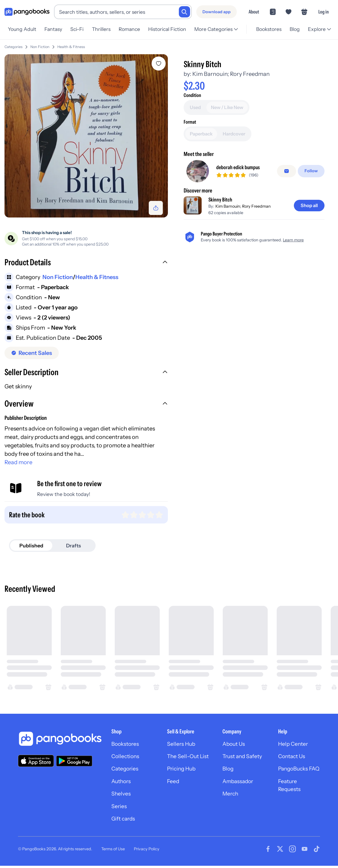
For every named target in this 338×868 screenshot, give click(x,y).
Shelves (121, 797)
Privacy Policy (147, 853)
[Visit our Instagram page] (292, 853)
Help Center (294, 745)
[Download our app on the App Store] (36, 762)
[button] (87, 264)
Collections (126, 758)
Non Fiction (40, 47)
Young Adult (22, 29)
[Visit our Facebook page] (268, 853)
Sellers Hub (182, 745)
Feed (173, 793)
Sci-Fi (79, 29)
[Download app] (217, 12)
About (254, 12)
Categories (13, 47)
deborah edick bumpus (240, 168)
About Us (235, 745)
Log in (324, 12)
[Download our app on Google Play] (74, 762)
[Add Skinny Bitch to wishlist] (160, 64)
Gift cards (124, 823)
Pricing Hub (182, 780)
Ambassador (239, 793)
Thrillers (104, 29)
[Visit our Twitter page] (280, 853)
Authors (122, 784)
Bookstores (267, 29)
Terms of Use (113, 853)
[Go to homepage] (27, 12)
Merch (231, 806)
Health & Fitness (71, 47)
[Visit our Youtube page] (305, 853)
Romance (133, 29)
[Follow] (312, 172)
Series (119, 810)
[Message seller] (288, 172)
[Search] (184, 12)
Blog (294, 29)
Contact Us (293, 758)
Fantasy (54, 29)
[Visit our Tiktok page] (317, 853)
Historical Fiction (172, 29)
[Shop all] (308, 206)
